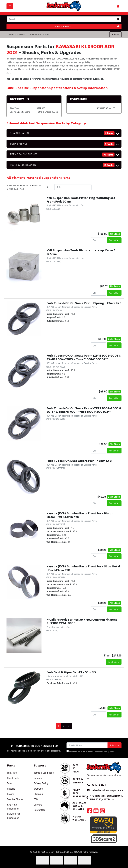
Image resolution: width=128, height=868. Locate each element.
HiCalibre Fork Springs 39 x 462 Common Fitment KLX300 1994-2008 (82, 621)
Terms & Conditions (95, 751)
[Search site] (118, 19)
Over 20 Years (76, 768)
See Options (114, 662)
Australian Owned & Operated (79, 806)
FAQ (36, 799)
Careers (38, 804)
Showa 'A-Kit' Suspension (14, 816)
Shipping (38, 794)
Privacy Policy (109, 751)
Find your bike (87, 27)
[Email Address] (87, 745)
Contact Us (39, 810)
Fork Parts (12, 773)
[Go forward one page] (69, 726)
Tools (10, 783)
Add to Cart (114, 240)
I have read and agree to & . (91, 751)
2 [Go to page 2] (64, 726)
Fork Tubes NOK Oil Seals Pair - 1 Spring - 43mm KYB (84, 303)
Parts (11, 765)
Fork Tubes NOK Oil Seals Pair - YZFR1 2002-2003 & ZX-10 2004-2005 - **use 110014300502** (84, 357)
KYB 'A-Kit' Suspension (13, 806)
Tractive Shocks (15, 799)
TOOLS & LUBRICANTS (23, 165)
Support (40, 765)
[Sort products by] (73, 187)
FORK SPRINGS (19, 144)
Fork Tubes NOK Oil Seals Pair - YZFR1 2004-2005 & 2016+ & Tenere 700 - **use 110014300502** (84, 410)
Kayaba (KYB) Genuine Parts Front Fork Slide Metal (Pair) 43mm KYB (83, 568)
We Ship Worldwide (79, 818)
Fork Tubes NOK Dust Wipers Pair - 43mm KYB (79, 461)
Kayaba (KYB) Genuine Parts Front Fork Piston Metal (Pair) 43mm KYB (80, 515)
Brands (11, 794)
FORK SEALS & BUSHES (24, 154)
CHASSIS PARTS (19, 133)
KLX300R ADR (36, 35)
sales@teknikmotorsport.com (107, 790)
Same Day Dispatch (78, 781)
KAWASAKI (22, 35)
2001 (47, 35)
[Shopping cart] (118, 6)
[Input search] (61, 19)
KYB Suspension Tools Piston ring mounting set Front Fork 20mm (81, 200)
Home (11, 35)
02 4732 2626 (99, 785)
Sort (48, 187)
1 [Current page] (58, 726)
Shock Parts (13, 778)
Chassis (11, 788)
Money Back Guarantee (79, 793)
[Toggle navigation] (10, 6)
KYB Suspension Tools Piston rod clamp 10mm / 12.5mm (81, 252)
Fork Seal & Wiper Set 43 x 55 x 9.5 (71, 672)
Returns (38, 778)
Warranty (39, 788)
